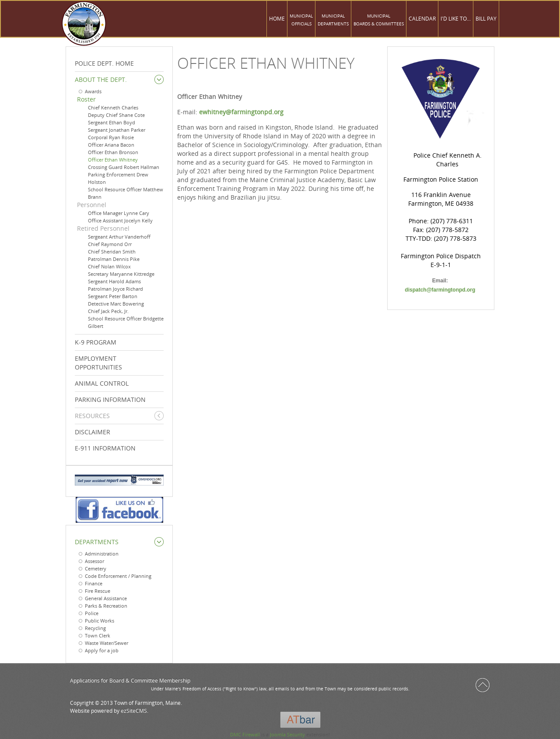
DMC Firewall (245, 734)
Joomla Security (287, 734)
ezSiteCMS (134, 711)
